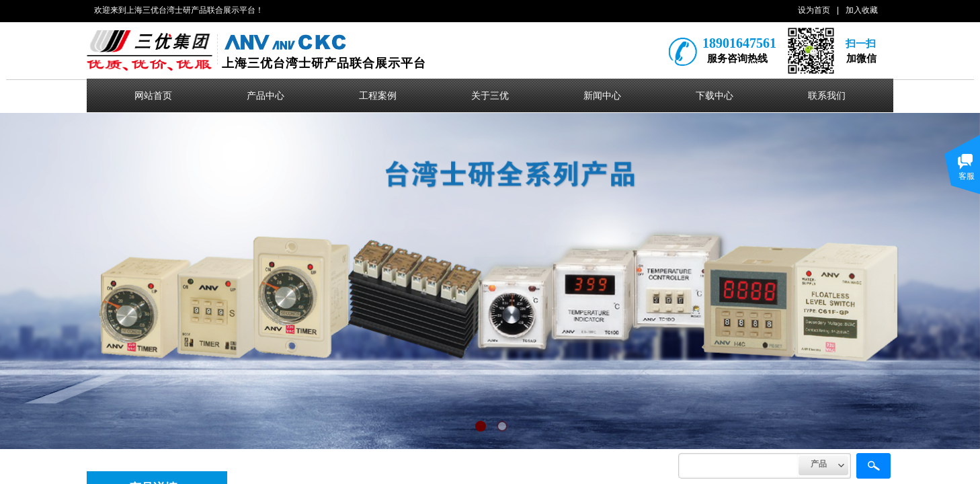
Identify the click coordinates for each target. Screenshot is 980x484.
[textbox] (738, 466)
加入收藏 (862, 10)
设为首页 (814, 10)
